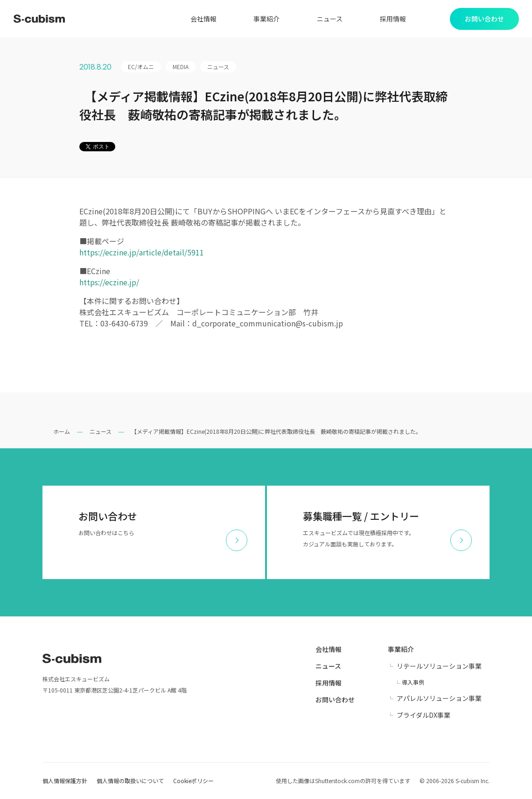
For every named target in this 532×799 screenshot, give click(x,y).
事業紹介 (266, 19)
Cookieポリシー (193, 781)
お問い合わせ (335, 700)
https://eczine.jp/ (109, 282)
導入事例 (413, 682)
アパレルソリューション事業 (439, 698)
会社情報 (203, 19)
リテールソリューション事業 (439, 666)
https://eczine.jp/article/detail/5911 (142, 252)
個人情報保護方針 (65, 781)
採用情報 (393, 19)
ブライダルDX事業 (423, 715)
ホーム (62, 431)
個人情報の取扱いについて (130, 781)
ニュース (330, 19)
